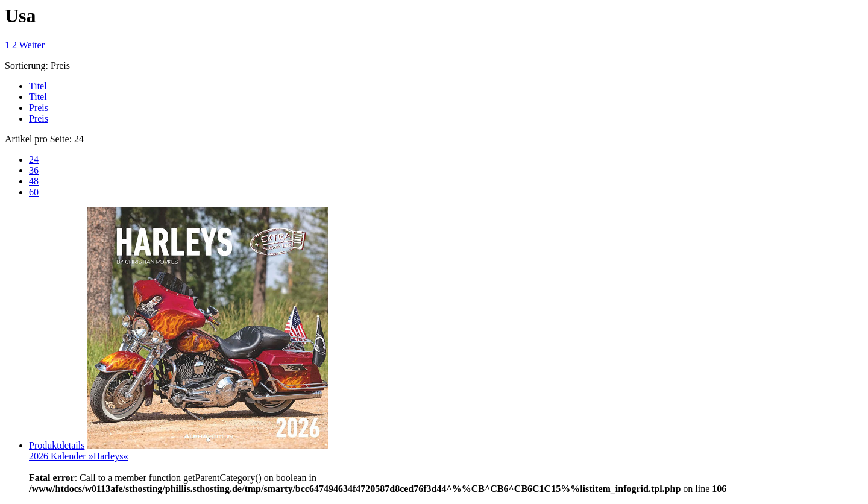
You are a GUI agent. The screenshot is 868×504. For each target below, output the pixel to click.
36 (34, 170)
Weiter (32, 45)
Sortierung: (27, 65)
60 (34, 192)
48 (34, 181)
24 (34, 159)
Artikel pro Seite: (38, 139)
